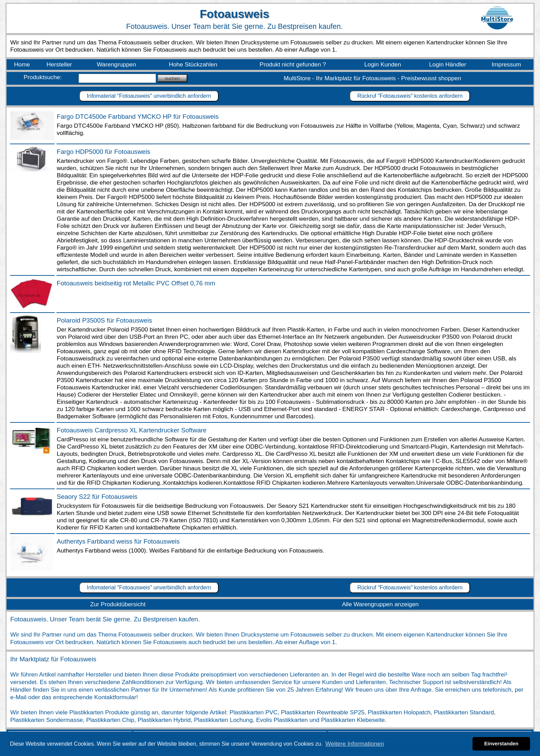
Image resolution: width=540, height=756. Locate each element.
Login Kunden (383, 64)
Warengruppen (116, 64)
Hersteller (59, 64)
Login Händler (448, 64)
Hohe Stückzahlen (193, 64)
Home (22, 64)
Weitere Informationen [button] (355, 744)
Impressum (507, 64)
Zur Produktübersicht (118, 604)
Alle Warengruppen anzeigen (380, 604)
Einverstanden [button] (501, 744)
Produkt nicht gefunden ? (293, 64)
